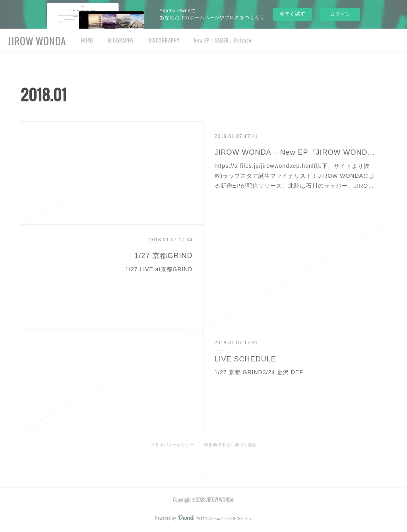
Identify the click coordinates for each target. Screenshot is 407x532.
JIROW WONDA (37, 41)
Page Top (203, 478)
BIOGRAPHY (121, 40)
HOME (87, 40)
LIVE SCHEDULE (245, 359)
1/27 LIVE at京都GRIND (159, 269)
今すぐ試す (292, 14)
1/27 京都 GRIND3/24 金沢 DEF (259, 372)
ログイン (340, 14)
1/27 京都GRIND (163, 256)
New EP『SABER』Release (223, 40)
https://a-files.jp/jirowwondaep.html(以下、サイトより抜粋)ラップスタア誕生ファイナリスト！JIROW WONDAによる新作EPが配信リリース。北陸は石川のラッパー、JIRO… (295, 176)
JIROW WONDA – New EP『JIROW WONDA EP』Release (295, 152)
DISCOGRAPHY (164, 40)
